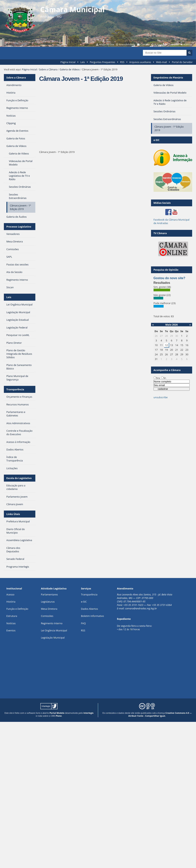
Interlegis (88, 713)
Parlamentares (49, 594)
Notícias (11, 623)
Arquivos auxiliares (140, 62)
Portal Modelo (57, 713)
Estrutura (12, 616)
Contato (145, 44)
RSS (122, 62)
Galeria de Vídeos (70, 69)
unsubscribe (161, 397)
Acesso (10, 594)
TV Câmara (160, 233)
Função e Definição (17, 609)
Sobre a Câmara (48, 69)
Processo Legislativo (19, 227)
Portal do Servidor (182, 62)
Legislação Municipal (53, 638)
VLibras (159, 44)
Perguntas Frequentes (102, 62)
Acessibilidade (127, 44)
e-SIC (84, 602)
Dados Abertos (89, 609)
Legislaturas (48, 602)
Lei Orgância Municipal (54, 630)
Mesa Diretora (49, 609)
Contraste (173, 44)
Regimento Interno (52, 623)
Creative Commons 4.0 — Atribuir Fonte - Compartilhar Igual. (160, 714)
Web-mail (161, 62)
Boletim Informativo (92, 616)
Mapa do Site (107, 44)
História (11, 602)
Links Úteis (13, 514)
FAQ (83, 623)
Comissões (47, 616)
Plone (59, 716)
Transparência (15, 389)
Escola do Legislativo (19, 478)
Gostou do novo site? (169, 278)
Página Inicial (68, 62)
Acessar (188, 44)
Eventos (11, 630)
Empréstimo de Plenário (168, 78)
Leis (83, 62)
